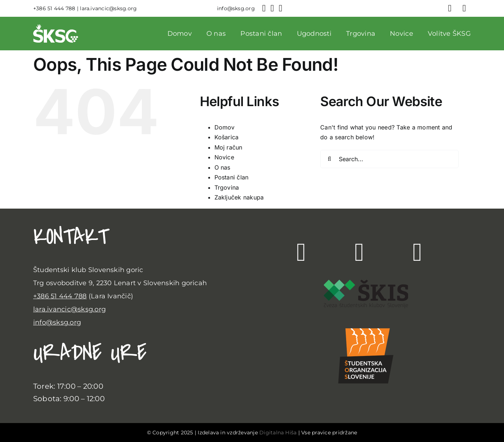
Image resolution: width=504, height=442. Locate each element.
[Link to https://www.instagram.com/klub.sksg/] (360, 252)
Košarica (227, 137)
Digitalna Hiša (278, 433)
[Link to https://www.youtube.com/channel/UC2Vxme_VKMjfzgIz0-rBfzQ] (418, 252)
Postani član (232, 177)
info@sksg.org (57, 322)
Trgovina (227, 187)
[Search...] (389, 159)
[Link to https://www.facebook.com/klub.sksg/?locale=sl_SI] (301, 252)
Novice (224, 157)
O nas (222, 167)
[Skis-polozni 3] (366, 283)
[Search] (329, 159)
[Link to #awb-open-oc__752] (464, 8)
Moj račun (228, 147)
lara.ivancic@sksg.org (69, 309)
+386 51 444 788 (60, 296)
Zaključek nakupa (239, 197)
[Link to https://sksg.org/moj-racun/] (450, 8)
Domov (225, 127)
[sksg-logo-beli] (56, 27)
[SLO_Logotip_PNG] (366, 322)
